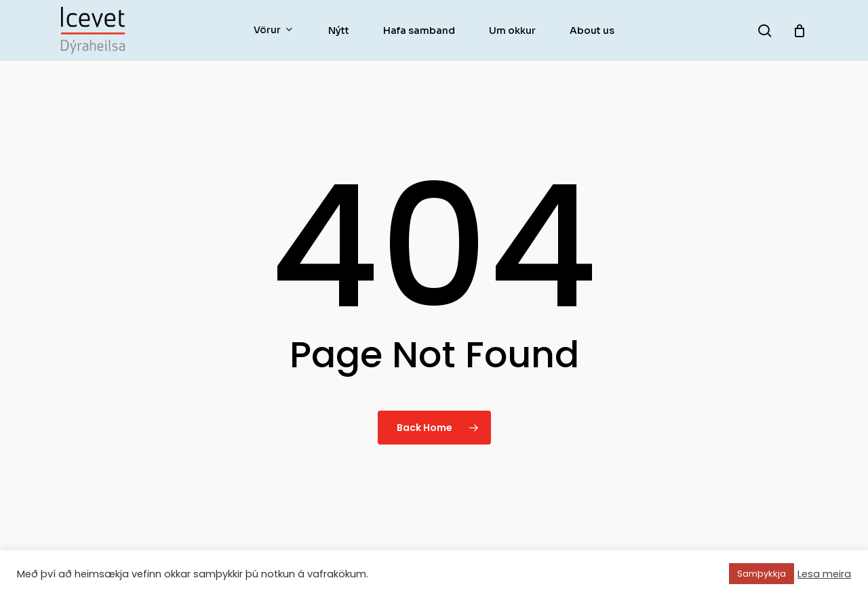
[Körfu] (800, 30)
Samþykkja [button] (762, 574)
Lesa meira (824, 574)
